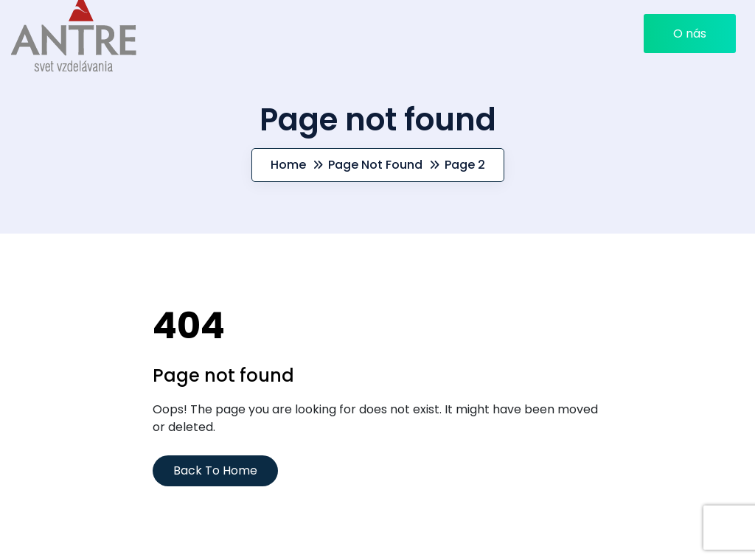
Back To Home (215, 470)
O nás (690, 34)
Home (288, 165)
